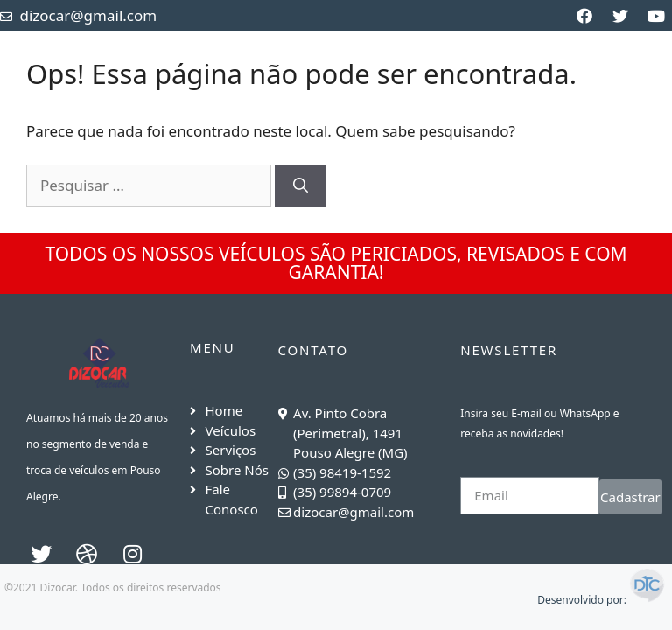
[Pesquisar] (301, 185)
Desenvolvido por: (602, 600)
